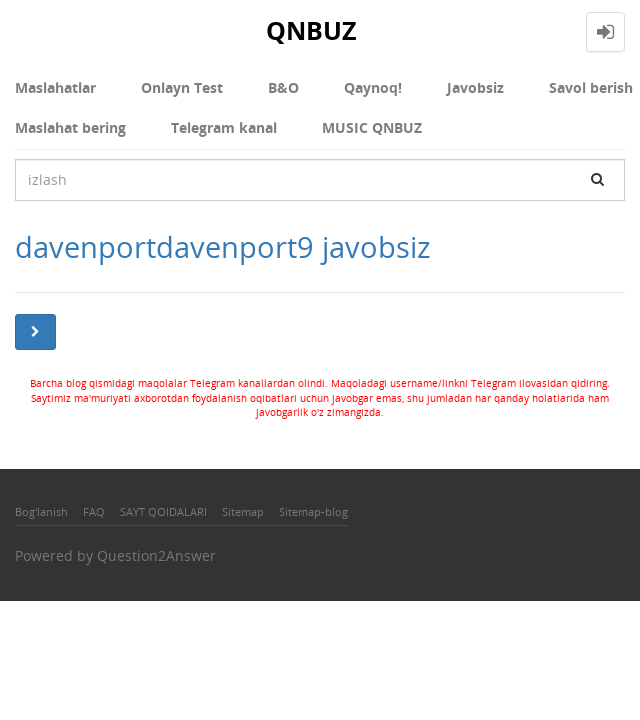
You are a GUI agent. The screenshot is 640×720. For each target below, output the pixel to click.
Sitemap (243, 511)
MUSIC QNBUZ (372, 127)
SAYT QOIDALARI (163, 511)
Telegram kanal (224, 127)
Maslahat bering (70, 127)
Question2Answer (156, 555)
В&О (283, 87)
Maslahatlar (55, 87)
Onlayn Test (182, 87)
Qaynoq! (373, 87)
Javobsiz (475, 87)
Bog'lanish (41, 511)
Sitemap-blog (313, 511)
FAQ (94, 511)
